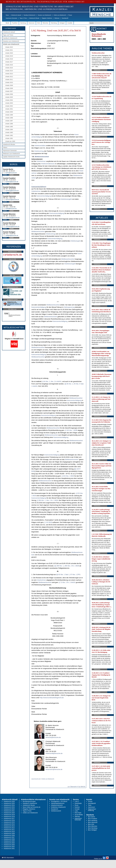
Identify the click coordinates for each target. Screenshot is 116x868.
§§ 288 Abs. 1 (59, 566)
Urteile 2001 (9, 109)
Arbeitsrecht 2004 (9, 843)
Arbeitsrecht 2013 (9, 826)
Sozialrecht (54, 809)
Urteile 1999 (9, 115)
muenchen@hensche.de (12, 218)
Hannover (32, 23)
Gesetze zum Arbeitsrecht (45, 15)
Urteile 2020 (9, 53)
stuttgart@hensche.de (12, 235)
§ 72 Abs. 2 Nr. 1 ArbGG (67, 582)
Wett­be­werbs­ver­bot (42, 157)
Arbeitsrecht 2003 (9, 845)
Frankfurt (15, 23)
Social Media (79, 815)
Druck (77, 805)
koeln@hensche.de (11, 208)
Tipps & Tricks (23, 18)
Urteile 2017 (9, 62)
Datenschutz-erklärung (92, 810)
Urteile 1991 (9, 138)
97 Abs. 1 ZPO (75, 574)
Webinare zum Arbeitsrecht (11, 154)
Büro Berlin (91, 817)
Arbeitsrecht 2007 (9, 837)
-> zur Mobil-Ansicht (10, 28)
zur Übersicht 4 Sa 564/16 (76, 787)
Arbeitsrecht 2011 (9, 830)
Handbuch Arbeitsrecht (29, 15)
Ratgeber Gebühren (47, 18)
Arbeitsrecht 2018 (9, 817)
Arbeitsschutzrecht (57, 805)
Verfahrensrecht (56, 811)
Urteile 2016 (9, 65)
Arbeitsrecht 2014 (9, 824)
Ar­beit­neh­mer (41, 161)
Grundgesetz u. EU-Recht (59, 801)
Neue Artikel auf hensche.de (32, 807)
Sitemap (77, 817)
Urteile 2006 (9, 94)
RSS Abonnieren (8, 858)
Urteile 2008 (9, 88)
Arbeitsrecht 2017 (9, 818)
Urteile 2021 (9, 50)
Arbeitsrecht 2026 (9, 801)
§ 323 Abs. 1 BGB (71, 430)
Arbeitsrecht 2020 (9, 813)
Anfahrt (5, 175)
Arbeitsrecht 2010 (9, 832)
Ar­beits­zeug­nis (75, 241)
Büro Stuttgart (92, 830)
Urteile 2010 (9, 83)
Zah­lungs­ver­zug (69, 307)
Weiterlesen (97, 70)
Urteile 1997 (9, 121)
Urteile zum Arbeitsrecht (60, 15)
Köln (39, 23)
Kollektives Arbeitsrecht (58, 807)
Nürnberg (54, 23)
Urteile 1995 (9, 127)
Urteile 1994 (9, 130)
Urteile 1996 (9, 124)
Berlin (8, 23)
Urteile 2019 (9, 56)
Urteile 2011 (9, 80)
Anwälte (70, 23)
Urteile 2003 (9, 103)
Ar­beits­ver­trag (39, 151)
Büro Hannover (93, 822)
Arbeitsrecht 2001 (9, 849)
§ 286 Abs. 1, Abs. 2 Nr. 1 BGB (48, 500)
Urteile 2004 (9, 100)
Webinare (57, 18)
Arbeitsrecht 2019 (9, 815)
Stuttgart (62, 23)
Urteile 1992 (9, 135)
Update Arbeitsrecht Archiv (11, 157)
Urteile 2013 (9, 74)
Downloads (78, 803)
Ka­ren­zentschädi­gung (39, 187)
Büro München (93, 826)
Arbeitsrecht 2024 (9, 805)
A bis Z (77, 801)
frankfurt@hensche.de (12, 182)
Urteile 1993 (9, 133)
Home (7, 15)
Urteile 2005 (9, 97)
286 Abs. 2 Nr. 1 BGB (72, 566)
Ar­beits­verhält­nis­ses (48, 164)
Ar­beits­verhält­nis (40, 146)
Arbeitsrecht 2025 (9, 803)
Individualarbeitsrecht (58, 803)
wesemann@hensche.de (54, 769)
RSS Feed (78, 813)
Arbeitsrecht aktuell (16, 15)
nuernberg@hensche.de (12, 226)
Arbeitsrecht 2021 (9, 811)
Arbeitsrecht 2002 (9, 847)
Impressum (91, 807)
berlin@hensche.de (11, 173)
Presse (70, 15)
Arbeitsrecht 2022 (9, 809)
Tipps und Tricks (8, 35)
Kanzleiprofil (65, 18)
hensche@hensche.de (53, 737)
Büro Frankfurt (92, 819)
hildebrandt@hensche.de (54, 753)
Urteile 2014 (9, 71)
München (45, 23)
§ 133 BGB (48, 522)
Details (12, 175)
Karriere (77, 807)
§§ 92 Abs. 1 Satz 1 (63, 574)
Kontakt (77, 809)
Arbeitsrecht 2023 (9, 807)
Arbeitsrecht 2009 (9, 834)
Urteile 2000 (9, 112)
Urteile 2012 (9, 77)
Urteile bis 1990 (10, 141)
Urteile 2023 (9, 47)
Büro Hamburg (93, 821)
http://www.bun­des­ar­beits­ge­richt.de (52, 698)
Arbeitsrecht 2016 (9, 820)
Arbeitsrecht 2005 (9, 841)
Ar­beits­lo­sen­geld (66, 199)
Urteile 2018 (9, 59)
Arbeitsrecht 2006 (9, 839)
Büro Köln (91, 824)
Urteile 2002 (9, 106)
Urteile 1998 (9, 118)
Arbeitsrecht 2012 (9, 828)
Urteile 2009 (9, 85)
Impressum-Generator (11, 18)
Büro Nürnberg (93, 828)
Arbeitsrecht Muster (34, 18)
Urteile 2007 (9, 91)
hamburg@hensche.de (12, 191)
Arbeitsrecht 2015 (9, 822)
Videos (5, 147)
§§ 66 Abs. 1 (69, 384)
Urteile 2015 (9, 68)
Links (76, 811)
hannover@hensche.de (12, 200)
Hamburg (23, 23)
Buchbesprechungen (29, 801)
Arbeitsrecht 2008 (9, 835)
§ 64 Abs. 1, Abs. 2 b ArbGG (52, 381)
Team (90, 805)
